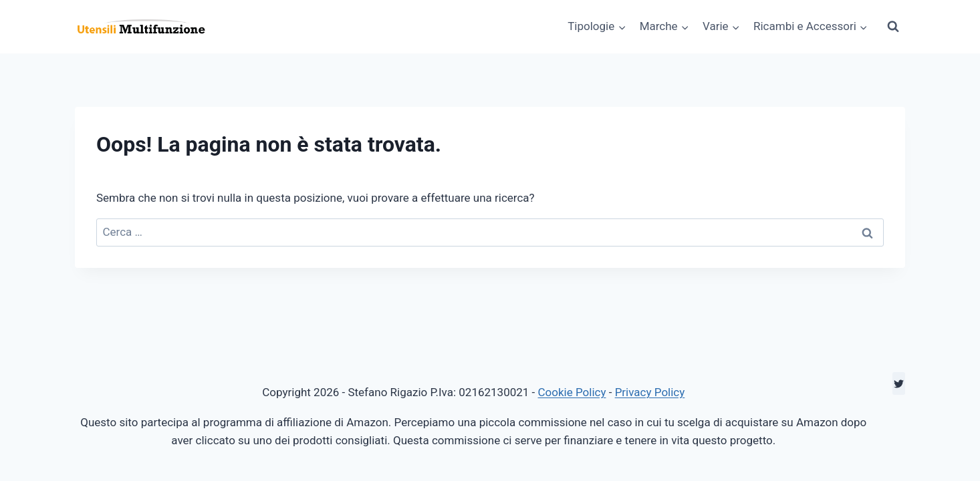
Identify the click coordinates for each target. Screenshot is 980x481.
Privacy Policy (650, 392)
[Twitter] (899, 383)
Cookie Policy (572, 392)
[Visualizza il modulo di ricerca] (893, 27)
